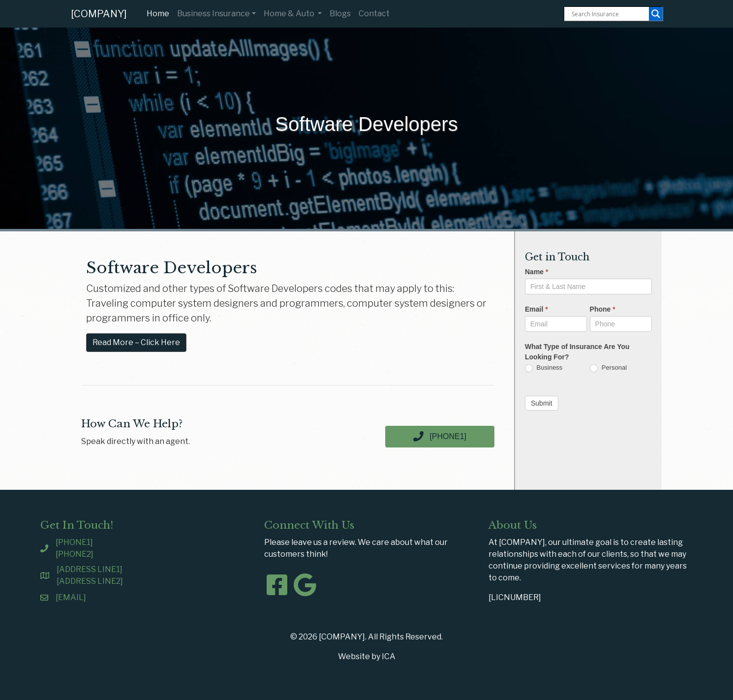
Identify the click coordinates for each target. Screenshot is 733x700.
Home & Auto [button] (290, 14)
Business (544, 368)
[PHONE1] (74, 542)
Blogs (340, 14)
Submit (542, 403)
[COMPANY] (99, 14)
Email (536, 309)
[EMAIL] (71, 597)
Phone (603, 309)
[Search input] (609, 14)
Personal (608, 368)
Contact (374, 14)
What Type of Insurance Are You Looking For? (577, 352)
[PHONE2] (75, 554)
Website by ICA (367, 656)
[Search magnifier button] (656, 14)
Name (536, 272)
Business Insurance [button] (214, 14)
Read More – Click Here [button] (136, 342)
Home (160, 13)
